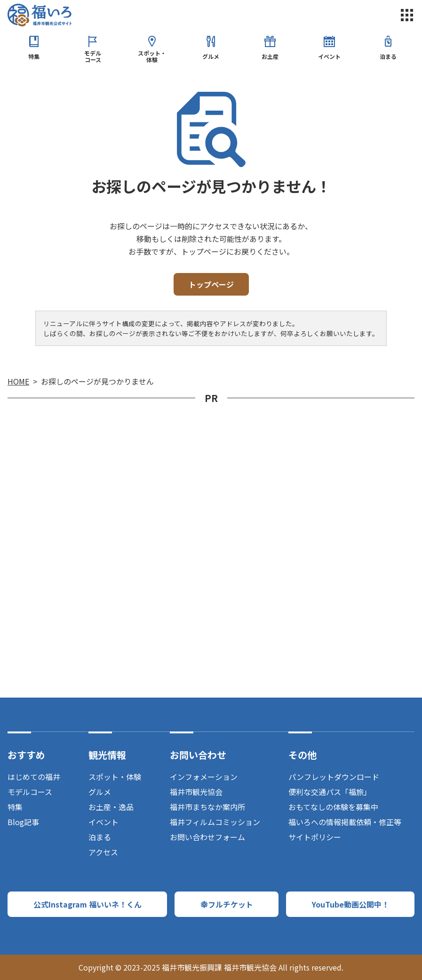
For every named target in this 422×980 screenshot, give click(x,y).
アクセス (103, 852)
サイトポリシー (315, 837)
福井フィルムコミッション (215, 822)
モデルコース (93, 56)
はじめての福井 (34, 777)
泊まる (388, 56)
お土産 (270, 56)
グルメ (211, 56)
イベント (329, 56)
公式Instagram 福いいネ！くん (88, 904)
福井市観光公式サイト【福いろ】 (40, 15)
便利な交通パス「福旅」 (330, 792)
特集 (34, 56)
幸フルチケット (227, 904)
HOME (18, 381)
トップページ (211, 284)
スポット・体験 (152, 56)
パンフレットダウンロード (334, 777)
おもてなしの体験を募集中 (333, 807)
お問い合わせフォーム (207, 837)
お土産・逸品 (111, 807)
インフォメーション (204, 777)
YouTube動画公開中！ (350, 904)
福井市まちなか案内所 (207, 807)
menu (407, 15)
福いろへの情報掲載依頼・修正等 (345, 822)
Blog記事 (23, 822)
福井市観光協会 (196, 792)
